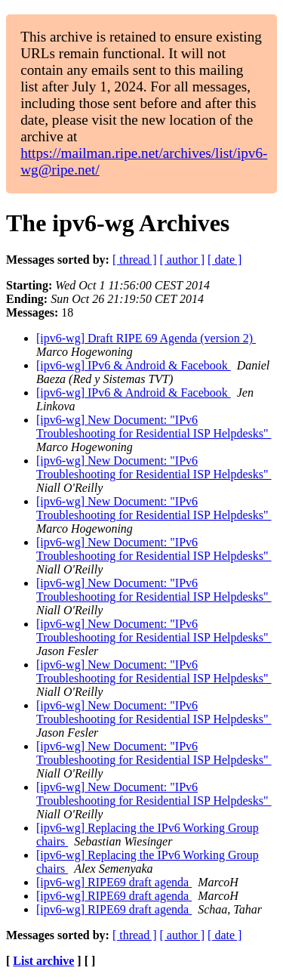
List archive (43, 961)
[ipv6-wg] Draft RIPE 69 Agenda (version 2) (146, 338)
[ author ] (183, 260)
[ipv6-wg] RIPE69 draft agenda (114, 882)
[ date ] (225, 260)
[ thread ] (135, 260)
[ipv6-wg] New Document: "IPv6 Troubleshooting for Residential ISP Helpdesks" (154, 427)
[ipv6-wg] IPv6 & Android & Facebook (134, 365)
